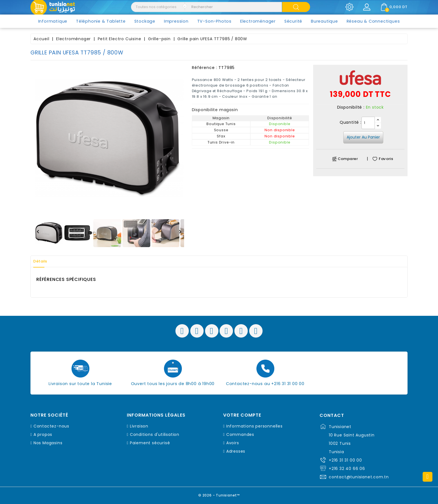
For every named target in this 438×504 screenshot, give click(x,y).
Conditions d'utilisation (155, 434)
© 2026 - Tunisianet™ (219, 494)
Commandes (240, 434)
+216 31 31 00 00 (345, 460)
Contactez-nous (51, 426)
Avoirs (233, 443)
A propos (43, 434)
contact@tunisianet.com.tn (359, 477)
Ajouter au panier (363, 137)
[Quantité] (368, 123)
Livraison (139, 426)
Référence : (205, 68)
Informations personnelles (254, 426)
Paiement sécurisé (150, 443)
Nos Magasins (48, 443)
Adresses (236, 451)
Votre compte (242, 415)
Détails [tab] (43, 261)
